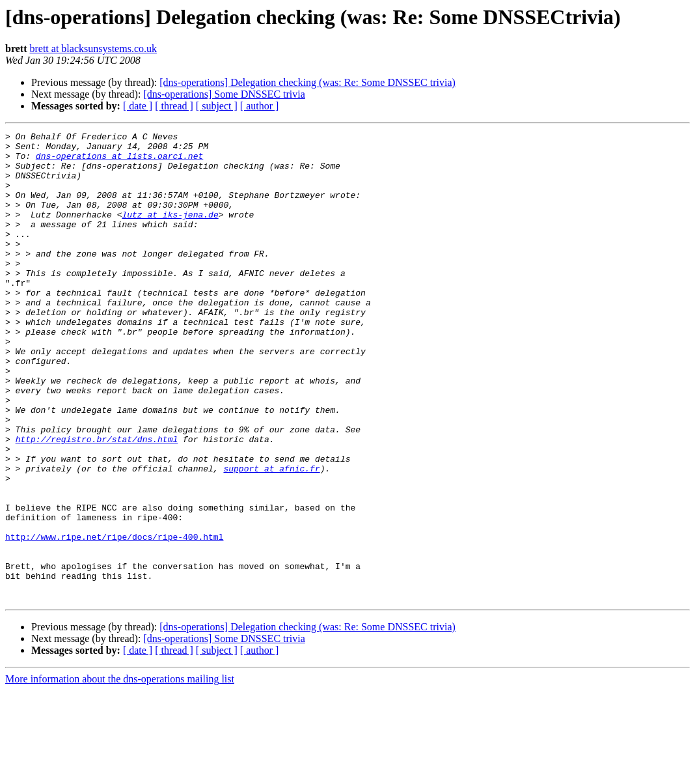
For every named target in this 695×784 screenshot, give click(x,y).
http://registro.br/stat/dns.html (97, 501)
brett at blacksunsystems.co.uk (93, 49)
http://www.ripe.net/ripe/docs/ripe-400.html (114, 619)
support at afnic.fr (271, 537)
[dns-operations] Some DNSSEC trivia (224, 94)
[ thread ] (174, 106)
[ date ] (138, 106)
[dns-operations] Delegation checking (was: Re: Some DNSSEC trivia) (307, 82)
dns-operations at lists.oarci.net (119, 161)
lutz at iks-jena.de (170, 232)
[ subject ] (217, 106)
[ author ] (260, 106)
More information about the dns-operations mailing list (120, 773)
